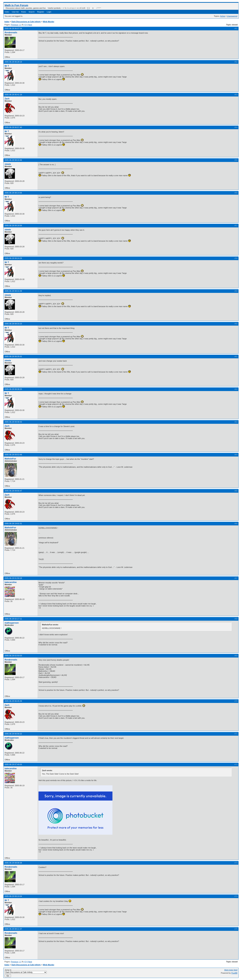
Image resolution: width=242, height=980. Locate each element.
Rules (24, 12)
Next (30, 25)
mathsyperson (12, 623)
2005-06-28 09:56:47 (13, 491)
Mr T (7, 66)
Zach (7, 99)
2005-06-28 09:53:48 (13, 455)
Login (49, 12)
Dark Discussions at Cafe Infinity (26, 22)
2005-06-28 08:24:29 (13, 258)
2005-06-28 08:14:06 (13, 193)
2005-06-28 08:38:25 (13, 389)
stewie (8, 164)
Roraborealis (11, 33)
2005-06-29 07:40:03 (13, 764)
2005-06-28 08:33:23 (13, 324)
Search (32, 12)
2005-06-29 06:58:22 (13, 734)
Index (7, 12)
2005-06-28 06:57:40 (13, 127)
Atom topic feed (231, 970)
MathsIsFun (10, 459)
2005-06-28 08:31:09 (13, 291)
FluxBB (234, 973)
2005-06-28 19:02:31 (13, 524)
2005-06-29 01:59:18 (13, 578)
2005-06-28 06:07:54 (13, 28)
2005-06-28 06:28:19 (13, 62)
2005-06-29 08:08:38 (13, 863)
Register (41, 12)
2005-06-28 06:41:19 (13, 95)
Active (223, 16)
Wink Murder (49, 22)
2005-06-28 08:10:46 (13, 160)
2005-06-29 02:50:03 (13, 656)
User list (15, 12)
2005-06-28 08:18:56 (13, 226)
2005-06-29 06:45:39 (13, 701)
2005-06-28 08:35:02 (13, 356)
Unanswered (232, 16)
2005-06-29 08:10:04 (13, 896)
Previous (14, 25)
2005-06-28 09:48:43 (13, 422)
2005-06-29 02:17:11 (13, 619)
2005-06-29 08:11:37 (13, 929)
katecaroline (11, 582)
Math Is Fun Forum (16, 5)
